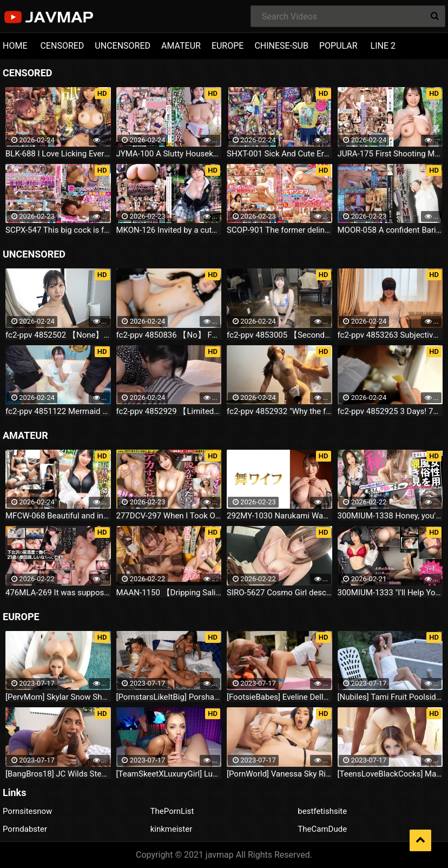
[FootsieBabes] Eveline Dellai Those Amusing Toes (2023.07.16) (279, 697)
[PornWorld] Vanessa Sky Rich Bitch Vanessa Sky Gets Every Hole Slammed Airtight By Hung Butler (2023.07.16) (279, 774)
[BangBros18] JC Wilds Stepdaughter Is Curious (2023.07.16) (58, 774)
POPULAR (338, 46)
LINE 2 (383, 46)
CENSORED (62, 46)
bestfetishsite (322, 811)
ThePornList (172, 811)
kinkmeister (172, 829)
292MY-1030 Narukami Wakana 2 (279, 516)
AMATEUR (181, 46)
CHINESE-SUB (281, 46)
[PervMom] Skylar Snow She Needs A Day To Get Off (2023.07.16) (58, 697)
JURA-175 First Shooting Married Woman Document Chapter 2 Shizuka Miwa (390, 154)
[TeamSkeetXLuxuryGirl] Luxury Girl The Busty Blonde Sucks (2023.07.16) (169, 774)
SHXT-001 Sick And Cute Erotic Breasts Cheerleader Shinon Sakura (279, 154)
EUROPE (228, 46)
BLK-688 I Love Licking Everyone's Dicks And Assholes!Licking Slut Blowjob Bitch (58, 154)
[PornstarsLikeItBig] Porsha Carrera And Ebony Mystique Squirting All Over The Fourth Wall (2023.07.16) (169, 697)
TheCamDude (322, 829)
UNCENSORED (123, 46)
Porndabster (25, 829)
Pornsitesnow (27, 811)
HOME (15, 46)
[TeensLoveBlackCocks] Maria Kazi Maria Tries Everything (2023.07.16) (390, 774)
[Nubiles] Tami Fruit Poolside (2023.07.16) (390, 697)
